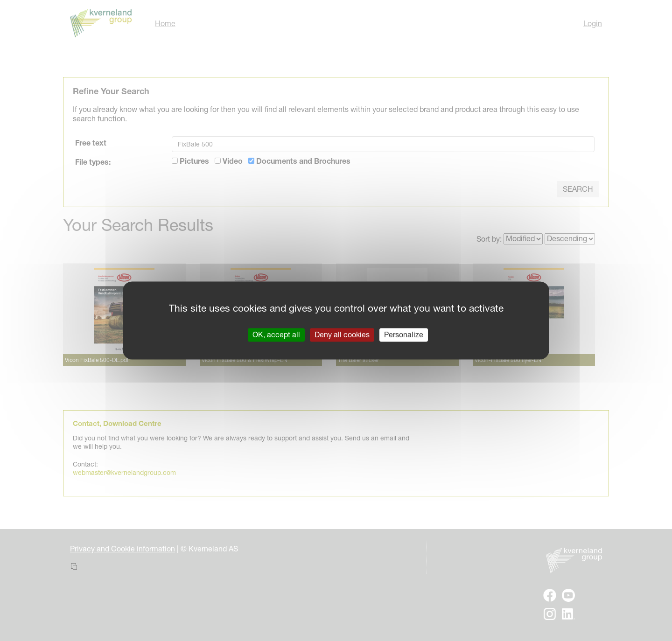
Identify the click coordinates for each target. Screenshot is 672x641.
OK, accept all (276, 334)
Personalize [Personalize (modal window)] (404, 334)
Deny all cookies (342, 334)
